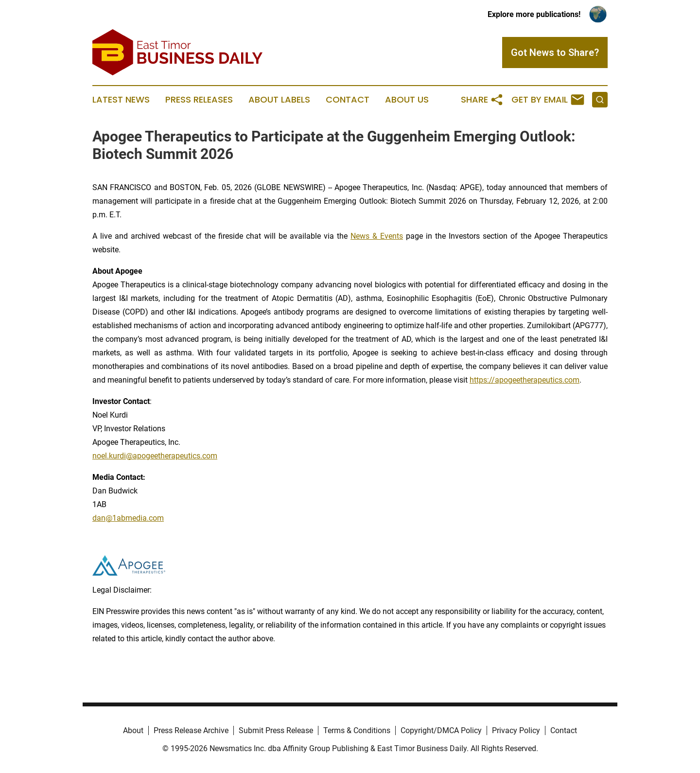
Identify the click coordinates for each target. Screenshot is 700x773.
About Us (407, 100)
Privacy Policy (516, 730)
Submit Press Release (276, 730)
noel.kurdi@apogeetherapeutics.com (155, 456)
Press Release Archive (191, 730)
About (133, 730)
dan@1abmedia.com (128, 518)
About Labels (279, 100)
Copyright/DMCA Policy (441, 730)
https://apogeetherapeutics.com (525, 380)
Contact (348, 100)
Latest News (121, 100)
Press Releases (199, 100)
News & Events (377, 236)
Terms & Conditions (357, 730)
